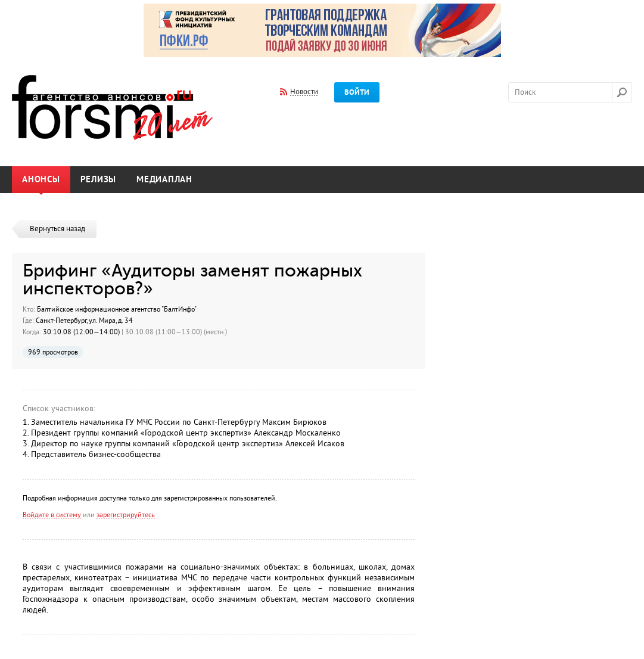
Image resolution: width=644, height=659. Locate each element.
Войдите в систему (52, 515)
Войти (357, 92)
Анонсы (41, 180)
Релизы (99, 180)
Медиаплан (164, 180)
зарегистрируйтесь (126, 515)
